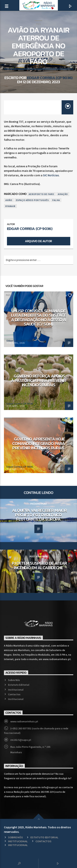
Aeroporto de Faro (41, 194)
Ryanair (10, 206)
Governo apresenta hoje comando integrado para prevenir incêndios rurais (39, 443)
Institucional (16, 690)
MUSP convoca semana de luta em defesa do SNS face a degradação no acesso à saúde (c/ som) (39, 318)
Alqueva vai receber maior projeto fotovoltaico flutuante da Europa (39, 515)
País (38, 24)
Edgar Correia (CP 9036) (50, 78)
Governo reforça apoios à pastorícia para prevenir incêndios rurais (38, 380)
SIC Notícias (51, 175)
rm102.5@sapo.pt (21, 740)
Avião (9, 200)
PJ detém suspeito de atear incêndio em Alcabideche (39, 565)
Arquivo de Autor (38, 241)
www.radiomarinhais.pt (24, 721)
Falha (56, 200)
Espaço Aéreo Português (32, 200)
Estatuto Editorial (19, 685)
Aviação (63, 194)
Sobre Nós (14, 680)
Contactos (14, 694)
